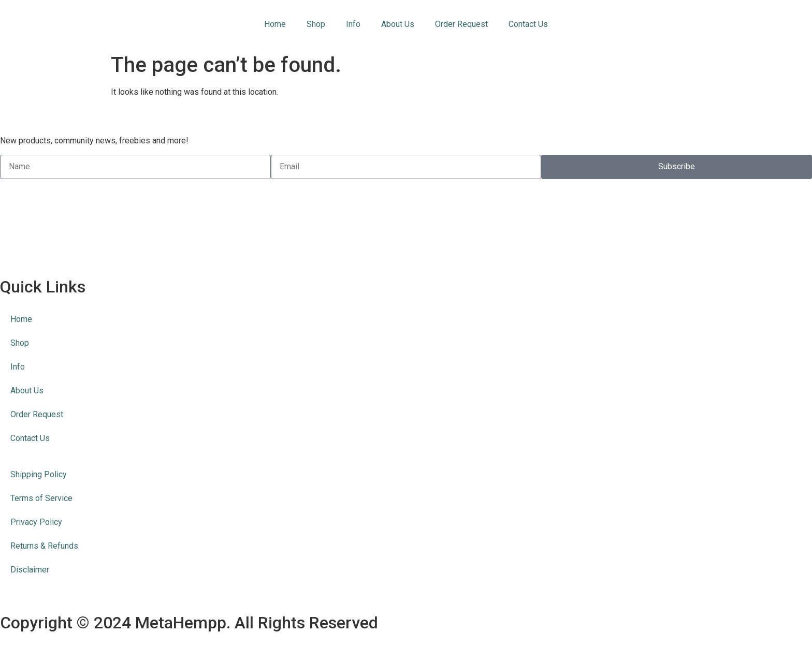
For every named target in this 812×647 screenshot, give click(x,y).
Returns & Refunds (44, 546)
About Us (398, 24)
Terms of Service (41, 498)
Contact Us (528, 24)
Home (275, 24)
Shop (316, 24)
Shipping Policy (39, 474)
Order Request (461, 24)
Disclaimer (30, 570)
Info (353, 24)
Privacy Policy (36, 522)
